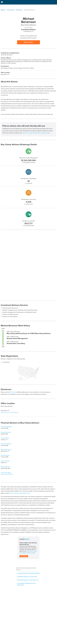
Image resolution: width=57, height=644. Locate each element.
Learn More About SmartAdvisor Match (29, 573)
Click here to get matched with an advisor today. (36, 133)
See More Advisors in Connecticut (27, 577)
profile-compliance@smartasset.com (20, 493)
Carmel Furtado (5, 461)
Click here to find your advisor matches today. (28, 552)
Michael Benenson (6, 450)
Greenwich (19, 10)
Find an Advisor (28, 42)
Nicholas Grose (5, 455)
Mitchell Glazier (5, 467)
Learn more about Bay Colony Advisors (7, 473)
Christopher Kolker (6, 444)
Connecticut (11, 10)
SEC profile (13, 392)
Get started (24, 556)
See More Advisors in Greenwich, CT (28, 580)
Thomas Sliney (5, 438)
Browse (3, 10)
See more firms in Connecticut (9, 412)
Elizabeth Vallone (6, 432)
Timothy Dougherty (6, 427)
